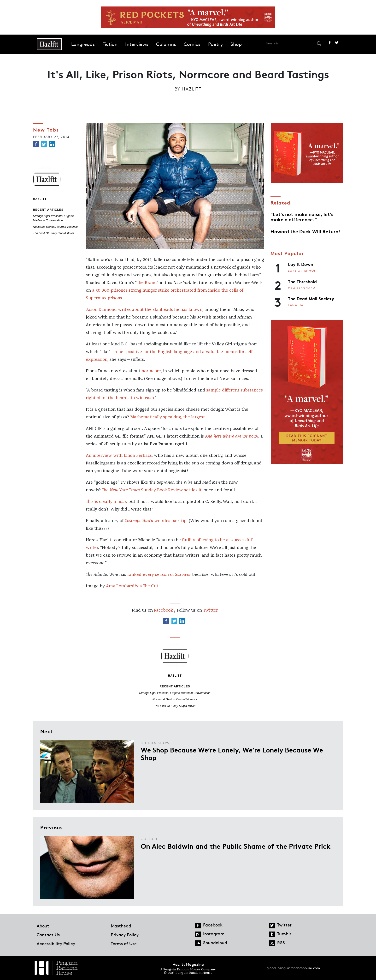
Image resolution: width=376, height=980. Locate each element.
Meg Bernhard (302, 288)
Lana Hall (298, 305)
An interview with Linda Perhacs (119, 456)
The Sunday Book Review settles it (152, 490)
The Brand (147, 283)
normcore (151, 371)
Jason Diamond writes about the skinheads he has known (144, 310)
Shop (236, 44)
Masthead (121, 926)
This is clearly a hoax (106, 502)
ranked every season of (159, 575)
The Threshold (302, 281)
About (43, 926)
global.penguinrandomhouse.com (293, 968)
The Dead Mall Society (311, 298)
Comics (192, 44)
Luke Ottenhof (302, 271)
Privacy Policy (125, 935)
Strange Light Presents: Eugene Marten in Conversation (175, 693)
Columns (166, 44)
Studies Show (155, 743)
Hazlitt (192, 89)
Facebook (330, 43)
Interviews (137, 44)
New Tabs (46, 129)
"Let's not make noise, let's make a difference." (302, 216)
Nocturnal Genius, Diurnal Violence (56, 227)
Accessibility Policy (56, 944)
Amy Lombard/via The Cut (132, 586)
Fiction (110, 44)
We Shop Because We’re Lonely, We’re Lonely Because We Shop (232, 753)
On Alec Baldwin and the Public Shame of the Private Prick (236, 846)
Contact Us (48, 935)
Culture (150, 839)
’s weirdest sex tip (156, 521)
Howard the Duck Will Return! (305, 231)
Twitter (337, 43)
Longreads (83, 44)
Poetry (215, 44)
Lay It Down (301, 264)
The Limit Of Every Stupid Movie (54, 233)
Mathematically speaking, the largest (167, 417)
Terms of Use (124, 944)
